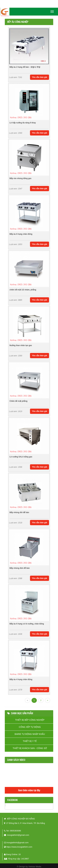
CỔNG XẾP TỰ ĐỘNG (30, 727)
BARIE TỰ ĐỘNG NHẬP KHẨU (30, 734)
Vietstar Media (35, 867)
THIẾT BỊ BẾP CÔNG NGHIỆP (30, 720)
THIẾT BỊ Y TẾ (30, 741)
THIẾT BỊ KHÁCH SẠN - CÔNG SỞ (30, 748)
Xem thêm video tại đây (29, 790)
